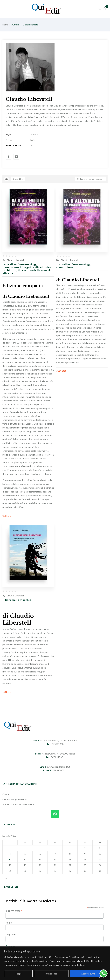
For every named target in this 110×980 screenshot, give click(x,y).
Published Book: (14, 145)
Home (5, 25)
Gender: (10, 140)
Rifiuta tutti (51, 974)
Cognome (10, 934)
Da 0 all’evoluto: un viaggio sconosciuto (75, 266)
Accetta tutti (88, 974)
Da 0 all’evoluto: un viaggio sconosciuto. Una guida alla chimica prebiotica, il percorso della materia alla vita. (27, 269)
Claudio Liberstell (15, 260)
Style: (9, 134)
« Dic (5, 878)
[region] (55, 963)
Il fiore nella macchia (17, 600)
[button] (104, 9)
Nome (9, 923)
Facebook (9, 157)
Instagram (16, 157)
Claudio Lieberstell (29, 296)
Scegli (18, 974)
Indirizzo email (14, 911)
